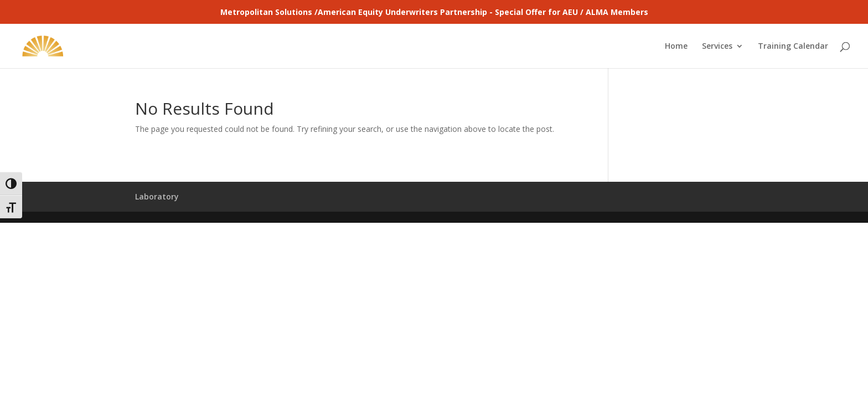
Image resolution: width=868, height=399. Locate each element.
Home (676, 47)
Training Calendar (793, 47)
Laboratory (157, 196)
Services (717, 47)
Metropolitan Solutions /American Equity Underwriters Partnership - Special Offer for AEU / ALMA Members (434, 12)
